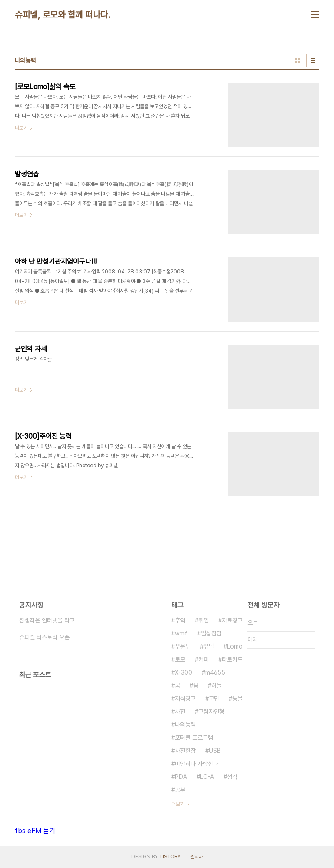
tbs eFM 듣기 (35, 831)
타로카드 (232, 659)
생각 (232, 777)
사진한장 (185, 751)
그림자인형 (211, 712)
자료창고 (232, 620)
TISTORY (170, 857)
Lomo (235, 646)
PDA (181, 777)
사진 (180, 712)
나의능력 (185, 725)
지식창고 (185, 698)
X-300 (184, 672)
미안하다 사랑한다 (197, 764)
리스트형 (313, 60)
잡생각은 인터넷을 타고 (47, 620)
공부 (180, 790)
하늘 (217, 685)
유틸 (209, 646)
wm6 (181, 633)
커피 (204, 659)
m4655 (215, 672)
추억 (180, 620)
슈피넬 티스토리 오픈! (45, 637)
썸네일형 (297, 60)
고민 (214, 698)
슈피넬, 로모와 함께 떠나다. (63, 15)
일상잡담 (211, 633)
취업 (204, 620)
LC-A (207, 777)
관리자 (197, 857)
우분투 (183, 646)
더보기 (178, 804)
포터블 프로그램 (194, 738)
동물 (237, 698)
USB (215, 751)
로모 (180, 659)
